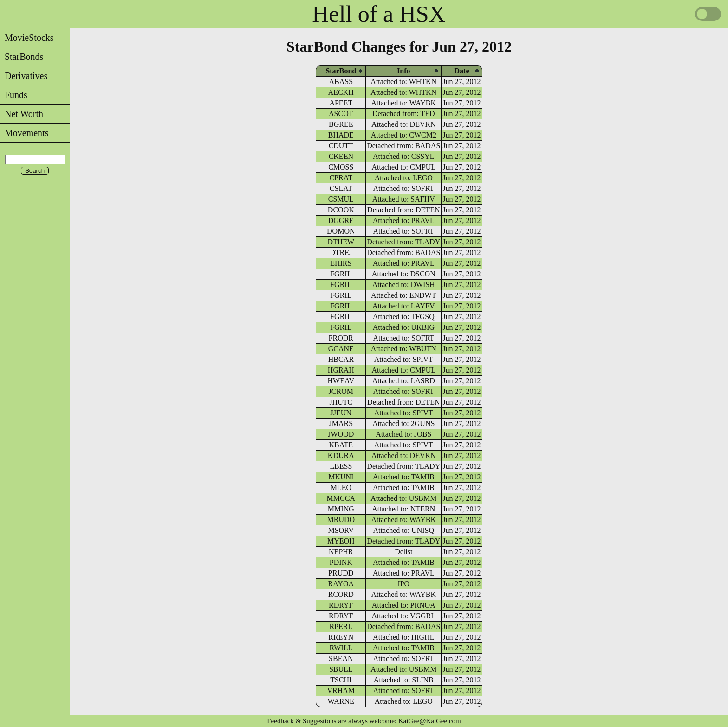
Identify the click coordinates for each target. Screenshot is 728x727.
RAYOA (341, 584)
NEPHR (341, 552)
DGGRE (341, 220)
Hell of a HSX (379, 14)
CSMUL (341, 199)
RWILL (341, 648)
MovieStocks (27, 38)
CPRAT (341, 178)
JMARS (341, 423)
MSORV (341, 530)
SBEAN (341, 658)
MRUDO (341, 520)
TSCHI (341, 680)
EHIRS (341, 263)
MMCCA (341, 498)
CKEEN (341, 156)
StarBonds (22, 57)
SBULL (341, 669)
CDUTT (341, 146)
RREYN (341, 637)
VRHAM (341, 691)
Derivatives (24, 76)
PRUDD (341, 573)
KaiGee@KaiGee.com (430, 721)
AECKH (341, 92)
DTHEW (341, 242)
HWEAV (341, 381)
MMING (341, 509)
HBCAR (341, 359)
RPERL (341, 626)
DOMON (341, 231)
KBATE (341, 445)
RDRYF (341, 605)
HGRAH (341, 370)
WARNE (341, 701)
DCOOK (341, 210)
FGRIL (341, 274)
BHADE (341, 135)
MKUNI (341, 477)
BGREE (341, 124)
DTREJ (341, 252)
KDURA (341, 455)
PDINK (341, 562)
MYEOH (341, 541)
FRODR (341, 338)
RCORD (341, 594)
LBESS (341, 466)
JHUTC (341, 402)
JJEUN (341, 413)
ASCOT (341, 114)
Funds (14, 95)
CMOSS (341, 167)
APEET (341, 103)
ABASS (341, 82)
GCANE (341, 349)
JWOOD (341, 434)
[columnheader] (341, 71)
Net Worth (22, 114)
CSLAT (341, 188)
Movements (24, 133)
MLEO (341, 488)
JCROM (341, 391)
